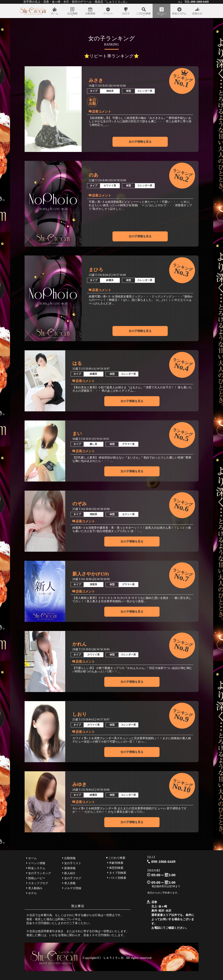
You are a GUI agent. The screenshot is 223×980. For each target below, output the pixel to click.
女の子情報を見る (140, 142)
